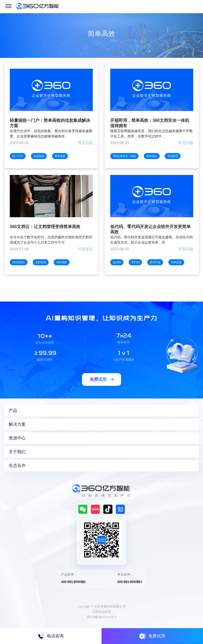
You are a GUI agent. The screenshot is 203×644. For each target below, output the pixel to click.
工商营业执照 (101, 612)
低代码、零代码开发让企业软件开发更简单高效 (150, 229)
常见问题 (85, 143)
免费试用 (152, 636)
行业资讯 (85, 249)
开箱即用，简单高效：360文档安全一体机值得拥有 (150, 123)
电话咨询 (51, 636)
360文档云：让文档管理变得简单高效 (45, 227)
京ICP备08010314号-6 (102, 617)
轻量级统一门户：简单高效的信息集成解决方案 (50, 123)
